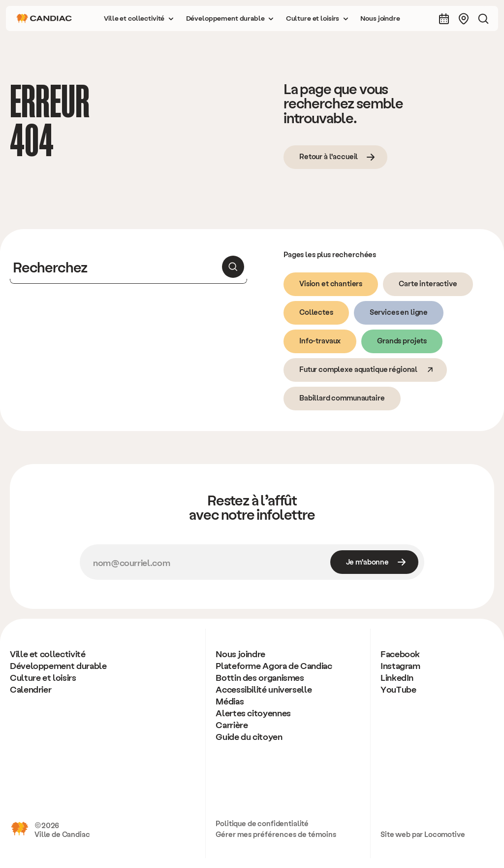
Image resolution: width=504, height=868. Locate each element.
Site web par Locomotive (423, 834)
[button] (139, 18)
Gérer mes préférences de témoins (276, 834)
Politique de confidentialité (262, 823)
